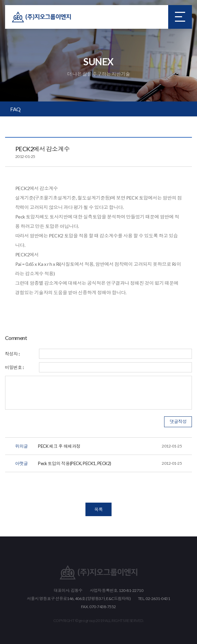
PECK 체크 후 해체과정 (110, 446)
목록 (98, 509)
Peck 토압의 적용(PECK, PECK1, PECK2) (110, 463)
